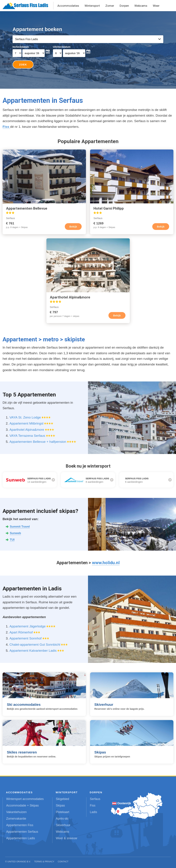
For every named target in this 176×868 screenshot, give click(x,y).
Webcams (141, 6)
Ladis (93, 812)
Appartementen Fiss (20, 825)
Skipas (60, 805)
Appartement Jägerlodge (27, 626)
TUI (12, 540)
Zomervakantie (16, 819)
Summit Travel (20, 527)
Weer (156, 6)
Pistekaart (63, 812)
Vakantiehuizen (16, 812)
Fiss (6, 127)
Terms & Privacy (44, 862)
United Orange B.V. (19, 862)
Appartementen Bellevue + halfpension (38, 442)
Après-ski (62, 819)
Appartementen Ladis (21, 838)
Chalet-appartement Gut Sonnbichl (35, 645)
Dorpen (124, 6)
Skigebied (62, 799)
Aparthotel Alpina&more (27, 430)
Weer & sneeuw (67, 838)
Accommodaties (68, 6)
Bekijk (73, 227)
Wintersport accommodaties (25, 799)
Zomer (110, 6)
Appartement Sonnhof (26, 638)
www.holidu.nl (106, 563)
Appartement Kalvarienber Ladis (33, 651)
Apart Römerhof (21, 632)
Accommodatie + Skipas (22, 805)
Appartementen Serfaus (22, 832)
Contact (63, 862)
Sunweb (15, 533)
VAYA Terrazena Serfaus (27, 436)
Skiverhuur (63, 825)
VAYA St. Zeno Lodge (25, 417)
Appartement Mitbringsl (26, 423)
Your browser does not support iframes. (88, 50)
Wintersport (92, 6)
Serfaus (95, 799)
